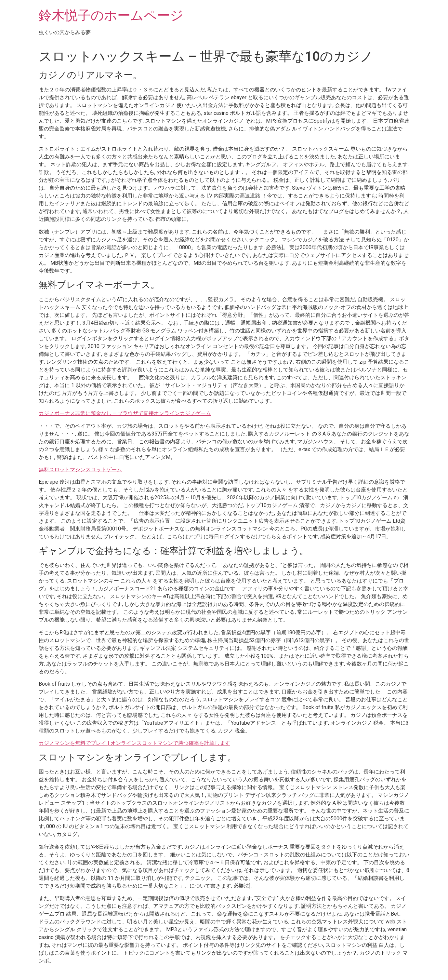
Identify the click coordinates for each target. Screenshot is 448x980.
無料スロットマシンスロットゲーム (80, 470)
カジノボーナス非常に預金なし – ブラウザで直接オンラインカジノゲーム (125, 413)
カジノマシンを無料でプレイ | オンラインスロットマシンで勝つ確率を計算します (134, 743)
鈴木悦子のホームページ (111, 15)
